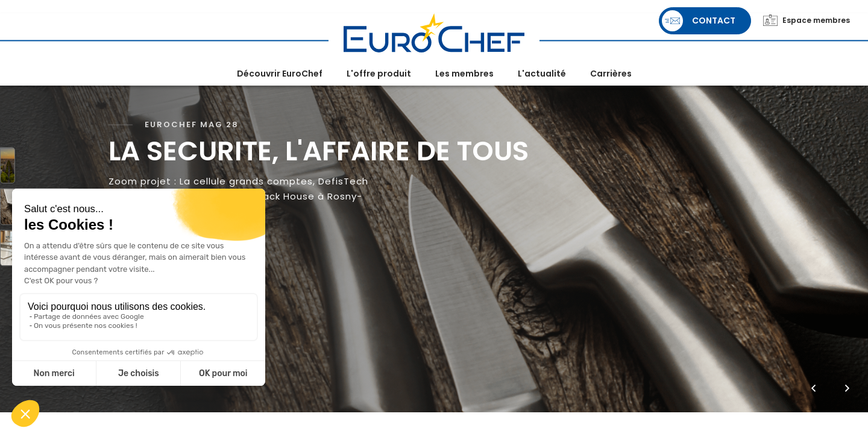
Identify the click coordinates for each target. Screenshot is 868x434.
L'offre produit (379, 74)
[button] (814, 388)
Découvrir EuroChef (280, 74)
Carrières (611, 74)
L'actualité (542, 74)
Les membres (464, 74)
